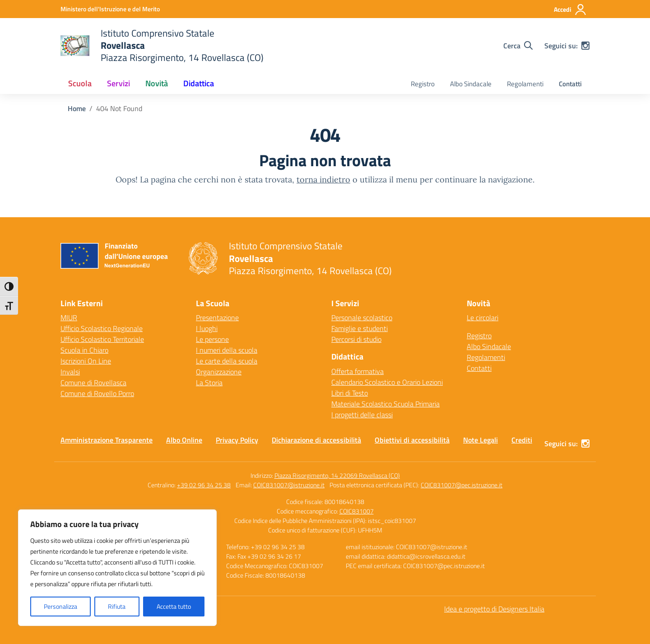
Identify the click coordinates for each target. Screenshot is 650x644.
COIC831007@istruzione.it (289, 485)
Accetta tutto (174, 606)
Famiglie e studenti (360, 328)
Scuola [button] (80, 83)
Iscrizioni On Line (86, 361)
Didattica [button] (199, 83)
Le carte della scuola (227, 361)
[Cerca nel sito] (518, 46)
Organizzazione (219, 372)
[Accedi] (570, 9)
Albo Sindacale (471, 84)
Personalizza (60, 606)
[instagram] (585, 46)
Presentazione (217, 317)
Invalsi (70, 372)
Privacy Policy (237, 440)
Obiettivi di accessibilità (412, 440)
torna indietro (323, 180)
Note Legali (481, 440)
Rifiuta (117, 606)
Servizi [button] (118, 83)
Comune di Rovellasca (93, 383)
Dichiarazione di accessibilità (316, 440)
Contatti (570, 84)
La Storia (209, 383)
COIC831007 (357, 511)
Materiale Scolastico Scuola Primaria (385, 404)
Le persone (212, 339)
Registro (423, 84)
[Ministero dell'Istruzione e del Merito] (110, 9)
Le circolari (483, 317)
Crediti (522, 440)
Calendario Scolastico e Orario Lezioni (387, 382)
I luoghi (207, 328)
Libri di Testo (350, 393)
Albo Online (184, 440)
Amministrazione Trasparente (107, 440)
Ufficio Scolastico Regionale (102, 328)
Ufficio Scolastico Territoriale (102, 339)
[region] (117, 568)
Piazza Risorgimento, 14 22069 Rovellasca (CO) (337, 475)
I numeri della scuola (227, 350)
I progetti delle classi (362, 415)
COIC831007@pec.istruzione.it (462, 485)
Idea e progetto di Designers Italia (494, 609)
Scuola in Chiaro (84, 350)
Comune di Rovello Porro (97, 393)
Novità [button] (157, 83)
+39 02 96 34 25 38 (204, 485)
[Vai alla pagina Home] (77, 108)
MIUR (69, 317)
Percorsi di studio (356, 339)
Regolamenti (525, 84)
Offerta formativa (357, 371)
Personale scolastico (362, 317)
